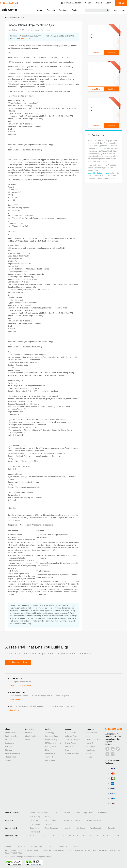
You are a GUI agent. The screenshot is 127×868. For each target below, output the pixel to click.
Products (51, 10)
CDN (55, 813)
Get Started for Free (18, 662)
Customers (9, 743)
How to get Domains (72, 820)
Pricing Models (11, 736)
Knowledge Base (52, 736)
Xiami (7, 853)
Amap (104, 850)
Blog (47, 750)
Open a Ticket (15, 699)
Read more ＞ (26, 38)
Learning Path (35, 824)
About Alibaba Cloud (13, 733)
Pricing (75, 10)
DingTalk (14, 853)
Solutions (63, 10)
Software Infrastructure (94, 820)
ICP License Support (53, 743)
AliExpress (53, 850)
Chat (12, 685)
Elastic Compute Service (39, 813)
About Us (21, 846)
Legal (51, 846)
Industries (67, 828)
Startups (9, 750)
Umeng (117, 850)
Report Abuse (71, 743)
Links (76, 846)
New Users (50, 824)
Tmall (36, 850)
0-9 (118, 836)
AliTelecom (97, 850)
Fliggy (84, 850)
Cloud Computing (52, 828)
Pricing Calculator (72, 753)
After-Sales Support (73, 740)
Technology (50, 733)
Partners (9, 746)
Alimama (77, 850)
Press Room (90, 750)
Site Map (89, 757)
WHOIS (88, 753)
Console (99, 3)
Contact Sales (120, 10)
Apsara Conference (13, 753)
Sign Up (121, 3)
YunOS (89, 850)
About (40, 10)
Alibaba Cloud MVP (93, 740)
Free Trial (29, 733)
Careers (8, 846)
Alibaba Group (11, 850)
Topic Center (35, 828)
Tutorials (111, 828)
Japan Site (34, 820)
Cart (88, 3)
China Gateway (51, 740)
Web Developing (96, 828)
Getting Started (51, 746)
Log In (108, 3)
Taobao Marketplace (25, 850)
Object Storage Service (84, 813)
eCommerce (103, 813)
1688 (70, 850)
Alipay (20, 853)
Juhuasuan (43, 850)
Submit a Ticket (71, 736)
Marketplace (50, 753)
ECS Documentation (51, 820)
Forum (68, 750)
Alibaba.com (63, 850)
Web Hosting (35, 817)
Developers (81, 828)
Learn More (96, 53)
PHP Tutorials (35, 832)
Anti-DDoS (66, 813)
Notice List (63, 846)
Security (48, 817)
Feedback (69, 746)
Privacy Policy (37, 846)
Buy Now (111, 53)
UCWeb (111, 850)
